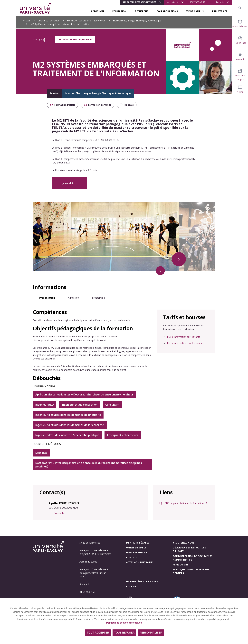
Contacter (60, 513)
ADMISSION (97, 11)
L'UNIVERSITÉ (220, 11)
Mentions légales (138, 543)
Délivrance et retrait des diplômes (189, 549)
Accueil (27, 21)
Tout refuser (124, 633)
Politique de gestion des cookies (124, 623)
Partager (39, 40)
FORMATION (119, 11)
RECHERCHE (142, 11)
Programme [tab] (98, 298)
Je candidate (70, 183)
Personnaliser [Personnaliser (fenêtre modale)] (151, 633)
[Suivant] (179, 259)
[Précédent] (160, 271)
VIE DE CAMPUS (195, 11)
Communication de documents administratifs (193, 558)
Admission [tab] (73, 298)
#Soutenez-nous (184, 543)
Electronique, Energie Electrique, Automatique (137, 21)
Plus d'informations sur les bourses (186, 343)
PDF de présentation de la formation (184, 503)
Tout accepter (98, 633)
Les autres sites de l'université (140, 2)
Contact (132, 557)
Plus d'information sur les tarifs (184, 337)
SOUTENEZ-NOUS (197, 2)
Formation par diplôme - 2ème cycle (86, 21)
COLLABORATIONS (167, 11)
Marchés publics (137, 552)
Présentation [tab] (47, 298)
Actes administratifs (140, 562)
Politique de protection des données (191, 571)
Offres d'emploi (136, 548)
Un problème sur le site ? (142, 581)
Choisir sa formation (49, 21)
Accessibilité (173, 2)
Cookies (131, 586)
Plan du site (181, 565)
